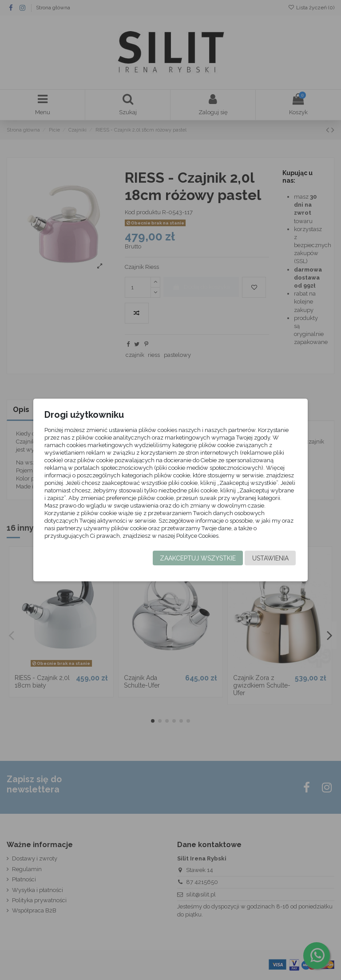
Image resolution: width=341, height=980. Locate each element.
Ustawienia (270, 558)
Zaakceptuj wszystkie (197, 558)
